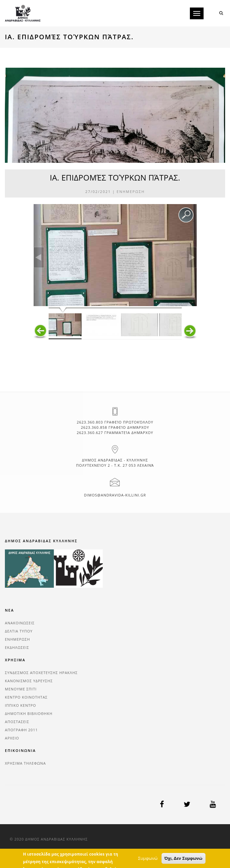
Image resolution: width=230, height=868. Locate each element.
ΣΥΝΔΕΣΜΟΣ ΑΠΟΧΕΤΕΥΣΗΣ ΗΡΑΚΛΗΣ (41, 673)
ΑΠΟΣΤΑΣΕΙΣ (17, 722)
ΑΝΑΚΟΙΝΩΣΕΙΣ (20, 623)
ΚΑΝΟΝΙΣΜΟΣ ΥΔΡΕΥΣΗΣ (29, 681)
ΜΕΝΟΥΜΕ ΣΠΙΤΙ (21, 689)
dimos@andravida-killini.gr (115, 495)
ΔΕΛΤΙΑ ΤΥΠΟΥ (19, 631)
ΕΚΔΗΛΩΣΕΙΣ (17, 647)
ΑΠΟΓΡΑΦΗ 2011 (21, 730)
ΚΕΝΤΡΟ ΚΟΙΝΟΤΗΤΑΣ (26, 697)
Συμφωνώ (148, 863)
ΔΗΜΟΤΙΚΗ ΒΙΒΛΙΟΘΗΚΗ (29, 713)
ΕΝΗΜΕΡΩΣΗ (131, 191)
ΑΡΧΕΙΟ (12, 738)
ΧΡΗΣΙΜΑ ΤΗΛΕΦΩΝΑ (25, 763)
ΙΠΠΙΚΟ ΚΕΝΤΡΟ (21, 705)
